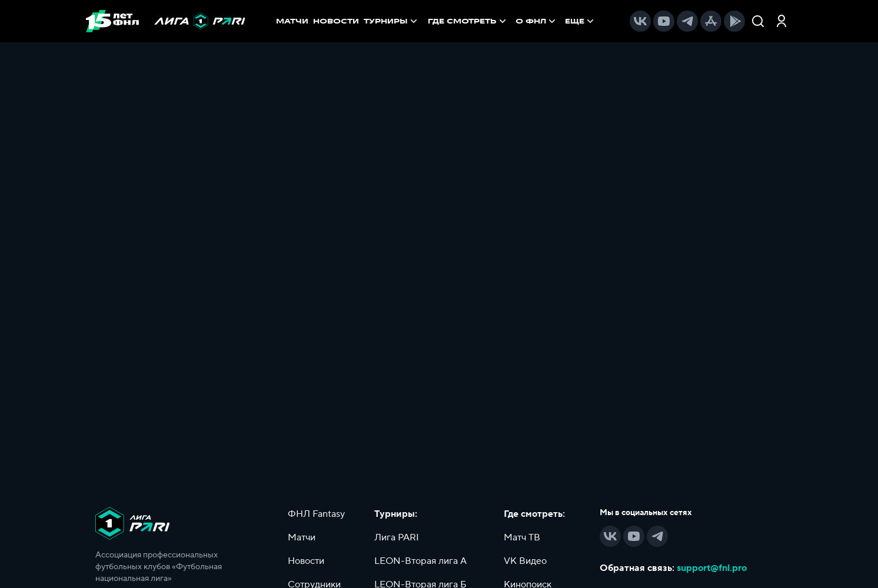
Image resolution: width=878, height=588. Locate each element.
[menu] (512, 21)
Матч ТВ (522, 537)
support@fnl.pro (712, 568)
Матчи (302, 537)
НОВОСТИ (336, 21)
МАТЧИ (292, 21)
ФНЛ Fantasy (316, 514)
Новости (306, 561)
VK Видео (525, 561)
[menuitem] (468, 21)
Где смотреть (468, 21)
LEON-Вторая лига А (420, 561)
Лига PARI (397, 537)
